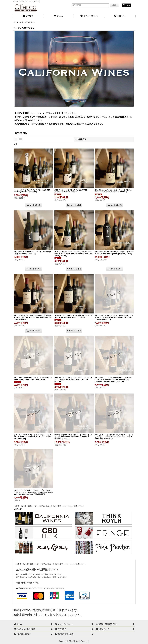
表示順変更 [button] (81, 139)
